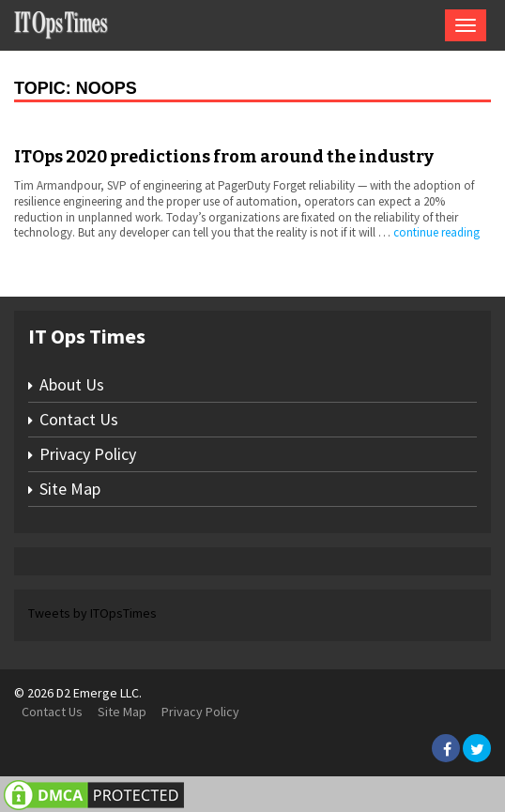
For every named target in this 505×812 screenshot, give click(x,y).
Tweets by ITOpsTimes (92, 613)
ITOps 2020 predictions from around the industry (224, 157)
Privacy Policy (88, 454)
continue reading (436, 232)
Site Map (70, 489)
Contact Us (79, 419)
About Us (72, 384)
